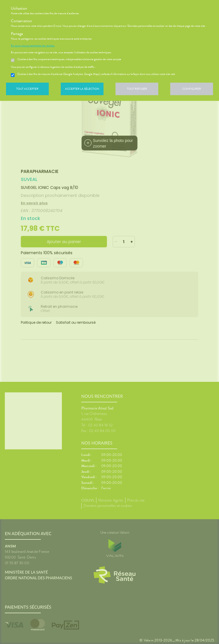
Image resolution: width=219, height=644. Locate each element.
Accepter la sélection (82, 89)
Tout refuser (137, 89)
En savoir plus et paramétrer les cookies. (33, 46)
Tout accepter (27, 89)
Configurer (192, 89)
